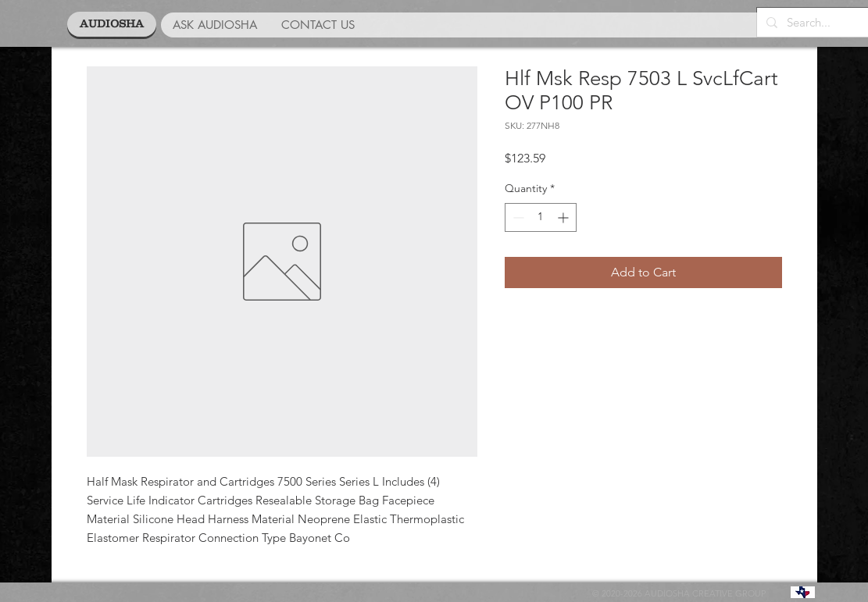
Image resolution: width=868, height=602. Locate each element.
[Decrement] (517, 217)
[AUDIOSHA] (112, 24)
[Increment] (564, 217)
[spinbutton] (541, 217)
